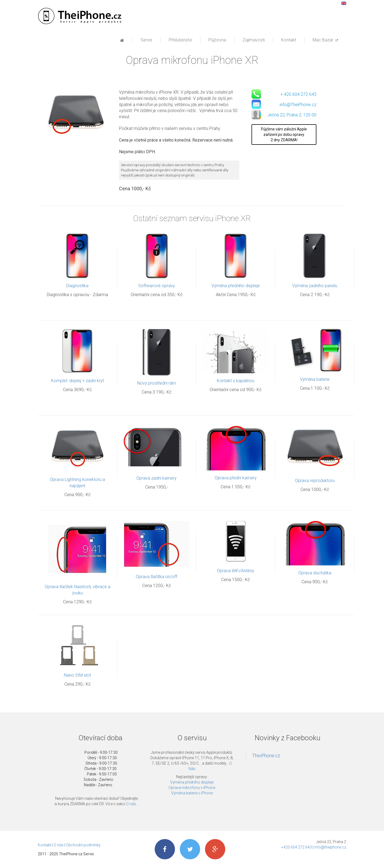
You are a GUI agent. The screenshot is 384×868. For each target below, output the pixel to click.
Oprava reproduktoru (315, 481)
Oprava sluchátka (315, 573)
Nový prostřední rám (157, 384)
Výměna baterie (315, 380)
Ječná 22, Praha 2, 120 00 (292, 115)
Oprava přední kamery (236, 478)
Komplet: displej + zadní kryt (77, 381)
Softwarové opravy (157, 286)
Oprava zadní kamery (156, 479)
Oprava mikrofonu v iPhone (192, 788)
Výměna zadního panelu (315, 286)
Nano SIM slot (77, 676)
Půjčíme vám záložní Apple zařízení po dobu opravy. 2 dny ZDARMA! (284, 135)
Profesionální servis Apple (79, 16)
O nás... (132, 804)
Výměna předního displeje (236, 286)
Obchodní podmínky (83, 846)
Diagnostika (77, 286)
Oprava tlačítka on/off (156, 577)
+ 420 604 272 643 (298, 95)
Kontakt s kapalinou (236, 381)
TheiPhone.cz (266, 756)
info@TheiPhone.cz (298, 105)
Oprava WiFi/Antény (236, 571)
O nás (59, 846)
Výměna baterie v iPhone (192, 794)
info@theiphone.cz (330, 848)
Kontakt (44, 846)
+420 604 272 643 (297, 848)
